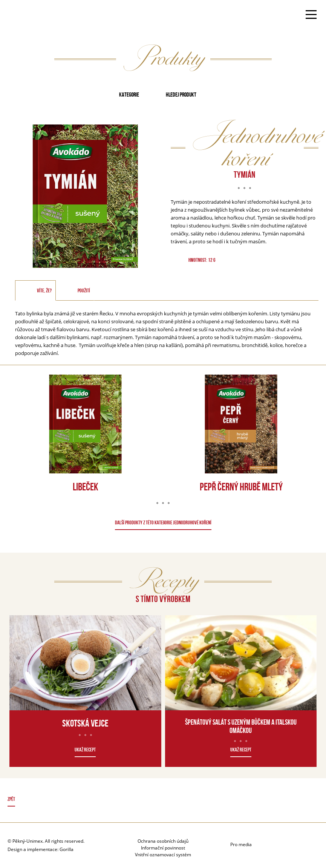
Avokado (31, 15)
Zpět (11, 799)
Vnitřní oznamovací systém (163, 855)
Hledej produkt (181, 94)
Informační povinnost (163, 848)
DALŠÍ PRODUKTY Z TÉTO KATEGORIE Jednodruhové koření (163, 522)
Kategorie (129, 94)
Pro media (241, 844)
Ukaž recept (85, 750)
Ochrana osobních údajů (163, 841)
